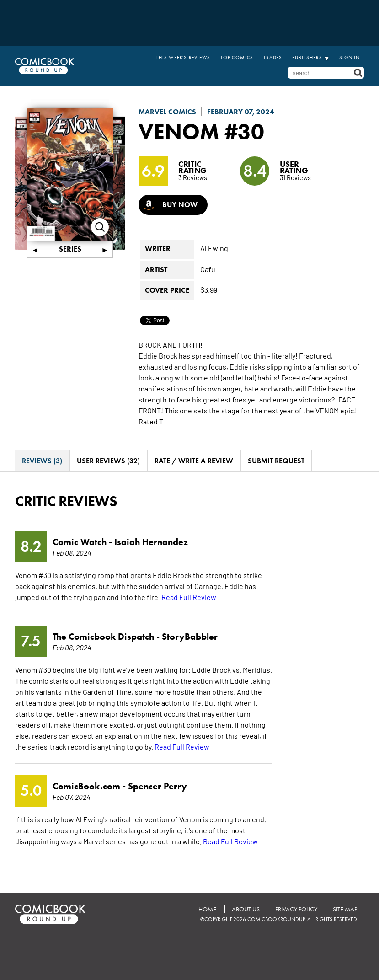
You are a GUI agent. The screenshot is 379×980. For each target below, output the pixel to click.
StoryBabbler (190, 636)
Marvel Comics (167, 112)
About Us (246, 909)
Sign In (350, 57)
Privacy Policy (296, 909)
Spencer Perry (157, 786)
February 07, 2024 (241, 112)
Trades (273, 57)
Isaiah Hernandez (151, 541)
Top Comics (237, 57)
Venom (179, 131)
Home (207, 909)
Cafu (208, 268)
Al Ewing (214, 247)
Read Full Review (189, 596)
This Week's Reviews (184, 57)
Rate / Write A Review (194, 460)
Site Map (345, 909)
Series (70, 249)
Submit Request (276, 460)
